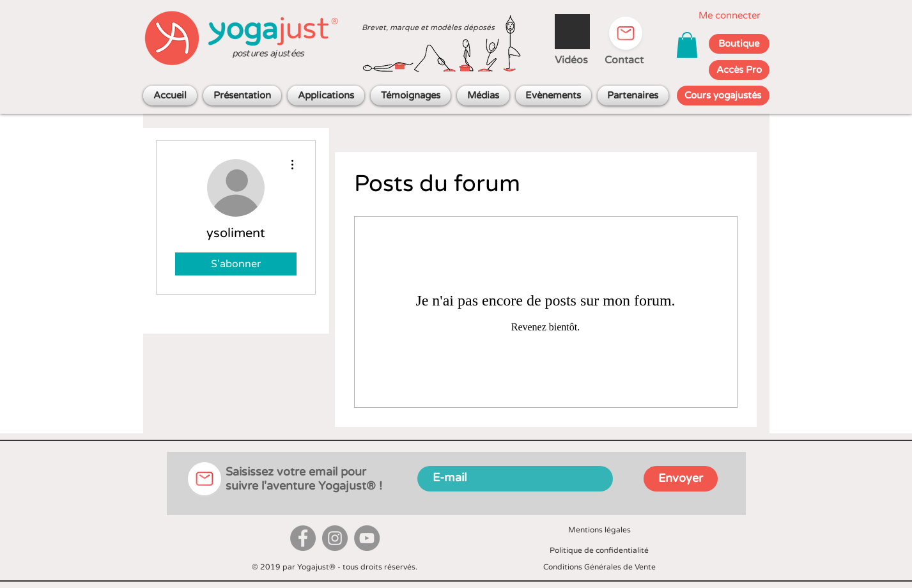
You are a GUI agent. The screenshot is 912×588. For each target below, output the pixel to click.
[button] (687, 45)
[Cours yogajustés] (723, 96)
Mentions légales (599, 530)
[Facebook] (303, 538)
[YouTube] (367, 538)
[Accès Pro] (739, 70)
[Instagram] (335, 538)
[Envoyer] (681, 479)
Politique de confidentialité (599, 550)
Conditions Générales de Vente (599, 567)
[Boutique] (739, 44)
